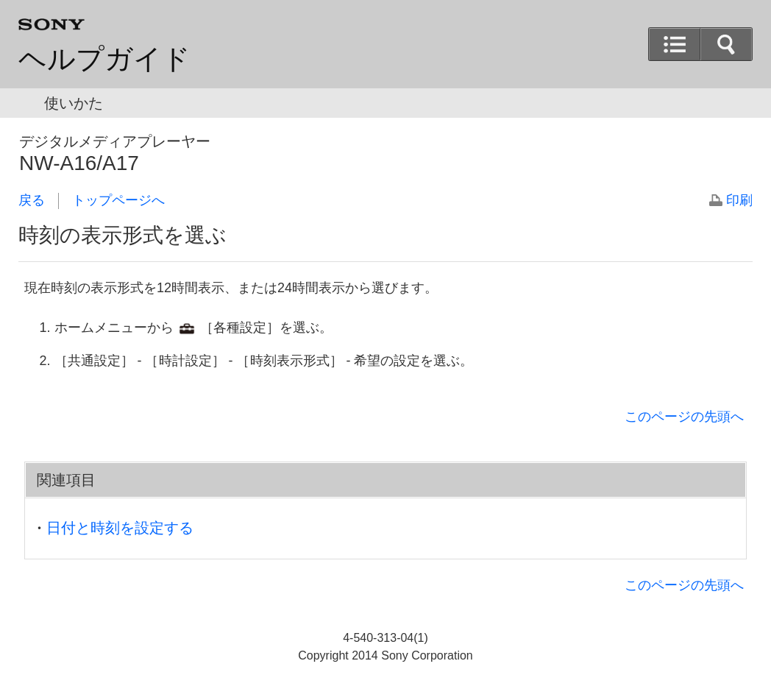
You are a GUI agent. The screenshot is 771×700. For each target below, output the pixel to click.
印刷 (739, 200)
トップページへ (118, 200)
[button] (726, 44)
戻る (32, 200)
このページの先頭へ (684, 417)
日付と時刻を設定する (120, 528)
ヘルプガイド (104, 59)
